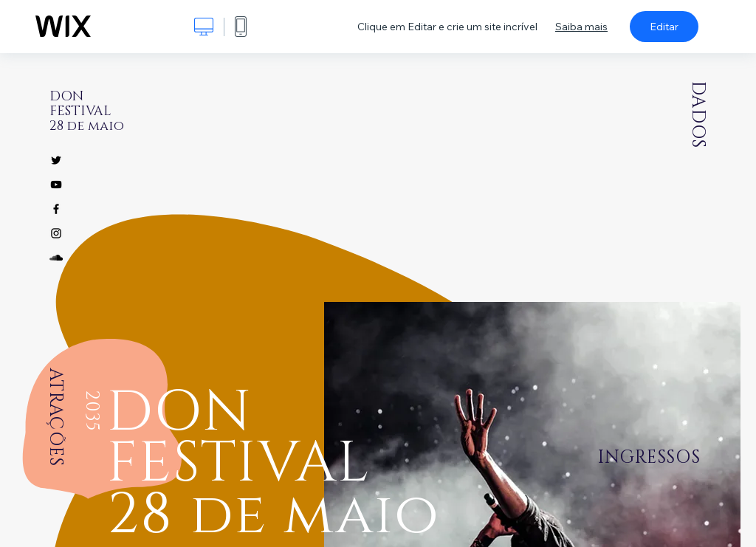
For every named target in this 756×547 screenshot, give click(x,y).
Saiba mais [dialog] (581, 27)
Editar (664, 27)
